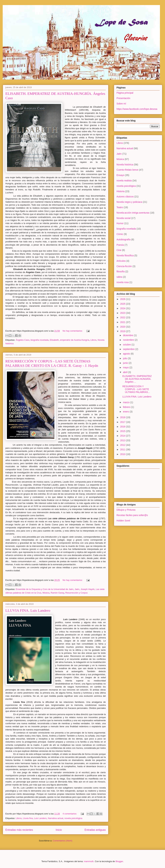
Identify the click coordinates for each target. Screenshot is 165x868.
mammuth (89, 861)
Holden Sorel (123, 521)
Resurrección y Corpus (76, 593)
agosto (127, 354)
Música (46, 593)
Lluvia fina (28, 818)
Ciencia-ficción (124, 266)
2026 (123, 299)
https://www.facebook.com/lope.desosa (137, 109)
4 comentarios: (70, 814)
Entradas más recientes (19, 830)
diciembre (128, 335)
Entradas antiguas (95, 830)
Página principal (125, 93)
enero (126, 412)
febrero (127, 407)
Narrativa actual (55, 818)
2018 (123, 417)
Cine (119, 250)
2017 (123, 422)
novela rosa (123, 282)
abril (125, 372)
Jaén (77, 589)
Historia (120, 191)
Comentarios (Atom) (62, 841)
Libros (93, 340)
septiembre (129, 349)
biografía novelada (40, 340)
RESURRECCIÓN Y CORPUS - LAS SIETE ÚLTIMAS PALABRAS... (136, 389)
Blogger (119, 861)
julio (125, 358)
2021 (123, 322)
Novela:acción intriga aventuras (133, 213)
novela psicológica (73, 818)
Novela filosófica (125, 255)
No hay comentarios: (73, 331)
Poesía (120, 245)
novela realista (124, 181)
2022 (123, 317)
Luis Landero (40, 818)
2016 (123, 427)
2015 (123, 431)
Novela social (123, 218)
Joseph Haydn (88, 589)
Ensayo (120, 175)
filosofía (121, 271)
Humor (120, 223)
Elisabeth (54, 340)
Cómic (120, 234)
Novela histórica (125, 165)
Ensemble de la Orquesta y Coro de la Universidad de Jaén (45, 589)
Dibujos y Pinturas (126, 510)
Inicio (59, 830)
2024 (123, 308)
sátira (119, 277)
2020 (123, 327)
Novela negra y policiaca (129, 202)
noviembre (129, 340)
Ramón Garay (57, 593)
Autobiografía (123, 239)
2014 (123, 436)
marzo (127, 402)
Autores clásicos (125, 197)
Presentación (123, 98)
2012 (123, 445)
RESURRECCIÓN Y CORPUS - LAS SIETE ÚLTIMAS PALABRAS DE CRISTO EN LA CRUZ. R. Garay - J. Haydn (52, 363)
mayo (126, 367)
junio (126, 363)
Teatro (120, 207)
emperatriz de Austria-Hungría (75, 340)
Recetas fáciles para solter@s (132, 515)
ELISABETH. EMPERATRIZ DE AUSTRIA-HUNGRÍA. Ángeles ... (137, 379)
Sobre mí (121, 104)
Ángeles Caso (22, 340)
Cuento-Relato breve (127, 170)
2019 (123, 331)
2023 (123, 313)
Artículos (121, 261)
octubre (127, 345)
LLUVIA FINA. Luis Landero (28, 610)
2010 (123, 454)
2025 (123, 304)
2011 (123, 449)
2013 (123, 440)
